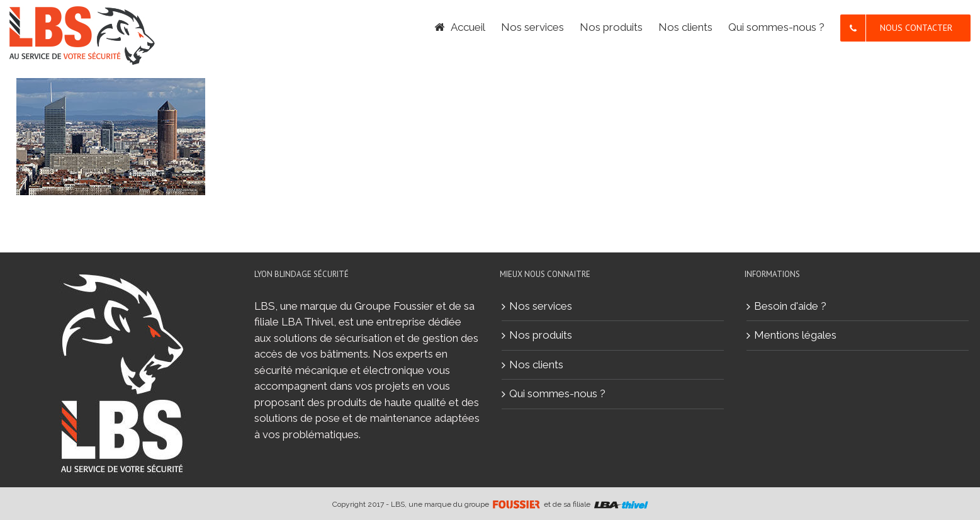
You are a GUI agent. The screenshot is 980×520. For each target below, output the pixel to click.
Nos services (541, 306)
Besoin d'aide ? (790, 306)
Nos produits (541, 335)
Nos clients (536, 365)
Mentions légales (795, 335)
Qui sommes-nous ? (557, 393)
